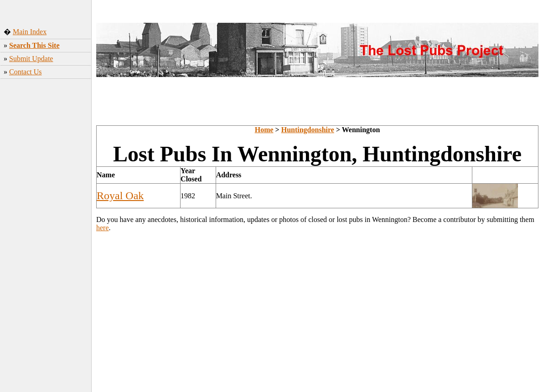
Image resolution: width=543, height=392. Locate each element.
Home (264, 130)
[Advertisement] (46, 241)
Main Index (30, 32)
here (103, 228)
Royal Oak (120, 196)
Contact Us (26, 72)
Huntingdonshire (308, 130)
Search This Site (34, 45)
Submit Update (31, 59)
